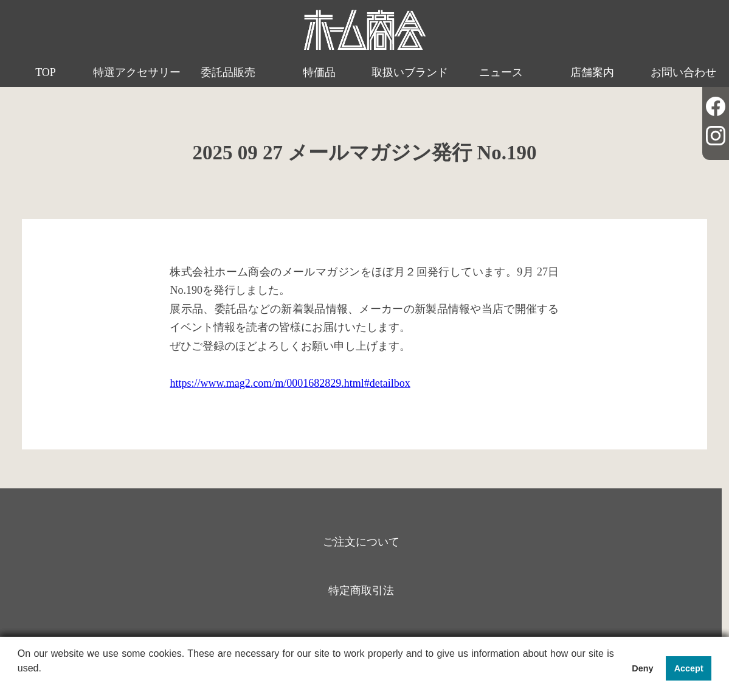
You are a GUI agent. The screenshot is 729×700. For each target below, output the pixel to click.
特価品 (319, 72)
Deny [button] (642, 668)
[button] (19, 684)
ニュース (501, 72)
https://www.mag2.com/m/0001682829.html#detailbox (290, 383)
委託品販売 (228, 72)
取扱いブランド (410, 72)
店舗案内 (592, 72)
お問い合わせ (683, 72)
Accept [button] (689, 668)
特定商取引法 (361, 591)
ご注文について (361, 542)
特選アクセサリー (137, 72)
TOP (46, 72)
